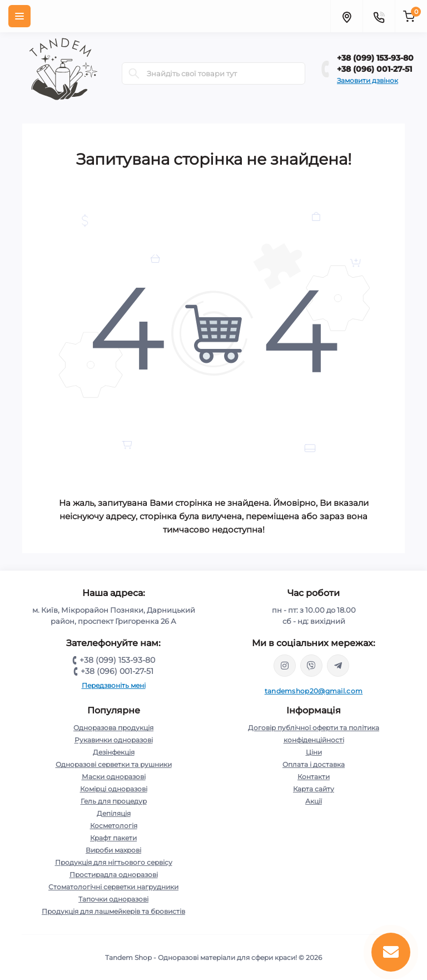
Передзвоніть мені (114, 685)
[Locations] (346, 16)
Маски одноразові (114, 777)
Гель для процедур (114, 801)
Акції (314, 801)
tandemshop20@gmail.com (314, 691)
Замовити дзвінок (368, 80)
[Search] (134, 73)
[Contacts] (379, 16)
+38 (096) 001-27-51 (374, 69)
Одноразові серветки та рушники (114, 764)
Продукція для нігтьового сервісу (114, 862)
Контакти (314, 777)
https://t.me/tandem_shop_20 (338, 666)
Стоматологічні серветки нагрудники (113, 887)
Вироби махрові (113, 850)
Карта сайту (314, 789)
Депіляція (114, 813)
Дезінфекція (114, 752)
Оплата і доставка (314, 764)
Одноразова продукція (113, 728)
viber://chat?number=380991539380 (311, 666)
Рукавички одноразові (114, 740)
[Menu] (19, 16)
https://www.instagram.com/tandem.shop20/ (285, 666)
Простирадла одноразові (114, 875)
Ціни (314, 752)
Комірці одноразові (114, 789)
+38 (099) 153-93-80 (375, 58)
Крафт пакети (113, 838)
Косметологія (114, 826)
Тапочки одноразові (113, 899)
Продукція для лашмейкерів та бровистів (113, 911)
